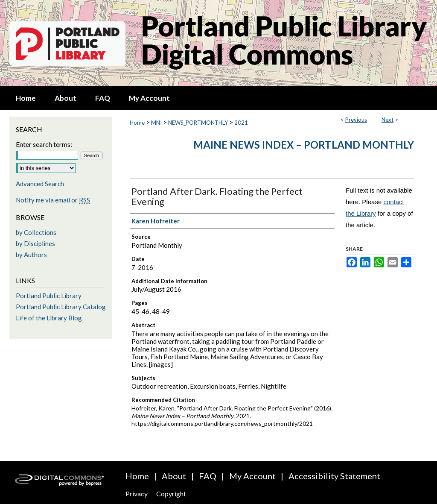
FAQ (208, 476)
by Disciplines (35, 243)
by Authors (31, 255)
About (174, 476)
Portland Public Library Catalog (61, 307)
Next (387, 120)
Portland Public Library (49, 296)
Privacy (137, 494)
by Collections (36, 232)
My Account (252, 476)
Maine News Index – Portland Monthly (304, 145)
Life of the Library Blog (49, 318)
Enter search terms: (44, 144)
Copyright (171, 494)
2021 (241, 123)
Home (137, 123)
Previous (356, 120)
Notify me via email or (53, 200)
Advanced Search (40, 184)
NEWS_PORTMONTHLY (198, 123)
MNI (156, 123)
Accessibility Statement (334, 476)
